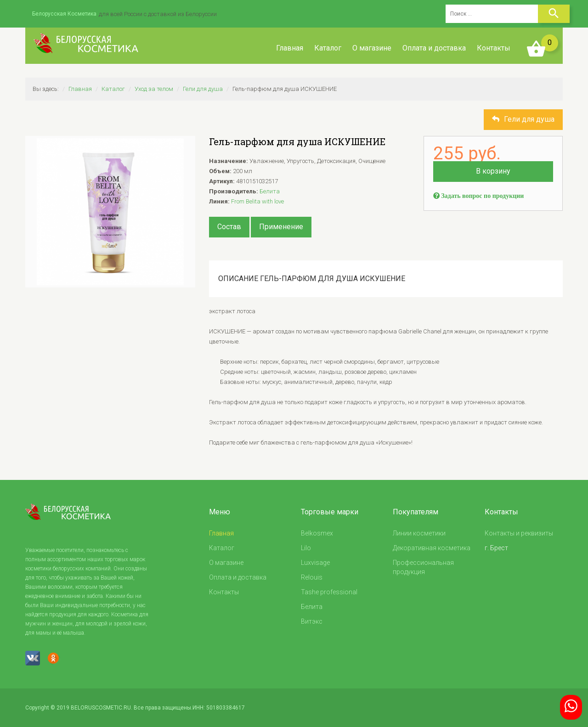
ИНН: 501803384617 (219, 708)
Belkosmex (317, 533)
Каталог (328, 48)
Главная (290, 48)
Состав (229, 227)
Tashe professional (329, 592)
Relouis (312, 577)
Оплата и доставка (434, 48)
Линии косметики (419, 533)
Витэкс (312, 621)
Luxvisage (315, 563)
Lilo (306, 548)
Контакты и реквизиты (519, 533)
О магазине (372, 48)
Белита (270, 191)
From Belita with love (257, 201)
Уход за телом (154, 89)
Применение (281, 227)
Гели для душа (203, 89)
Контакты (494, 48)
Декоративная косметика (432, 548)
